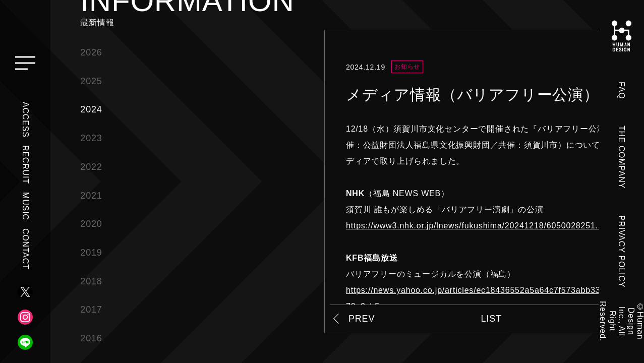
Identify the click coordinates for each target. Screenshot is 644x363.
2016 (91, 338)
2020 (91, 224)
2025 (91, 81)
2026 (91, 52)
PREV (362, 319)
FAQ (622, 90)
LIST (491, 319)
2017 (91, 310)
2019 (91, 253)
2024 (91, 109)
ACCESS (25, 120)
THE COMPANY (622, 157)
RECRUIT (25, 165)
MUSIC (25, 206)
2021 (91, 196)
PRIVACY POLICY (622, 251)
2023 (91, 138)
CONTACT (25, 249)
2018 (91, 281)
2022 (91, 167)
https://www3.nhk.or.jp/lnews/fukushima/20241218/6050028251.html (480, 226)
